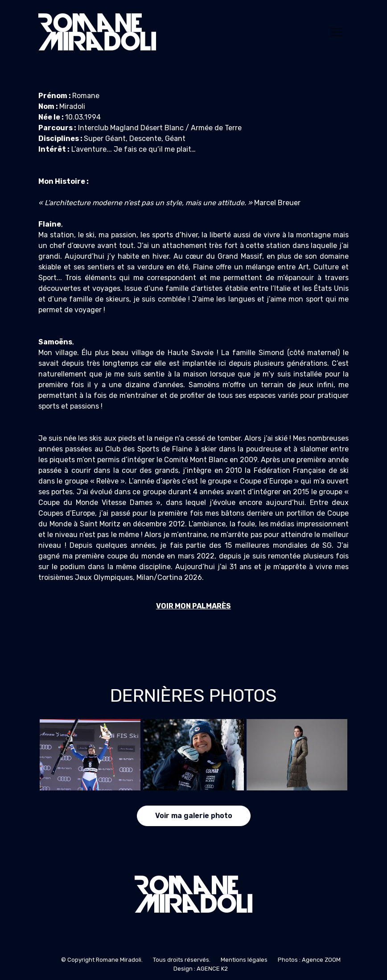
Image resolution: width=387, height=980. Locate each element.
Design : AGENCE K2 (201, 969)
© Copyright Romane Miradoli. (102, 960)
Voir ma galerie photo (194, 816)
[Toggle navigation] (336, 32)
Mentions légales (244, 960)
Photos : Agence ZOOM (309, 960)
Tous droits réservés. (182, 960)
